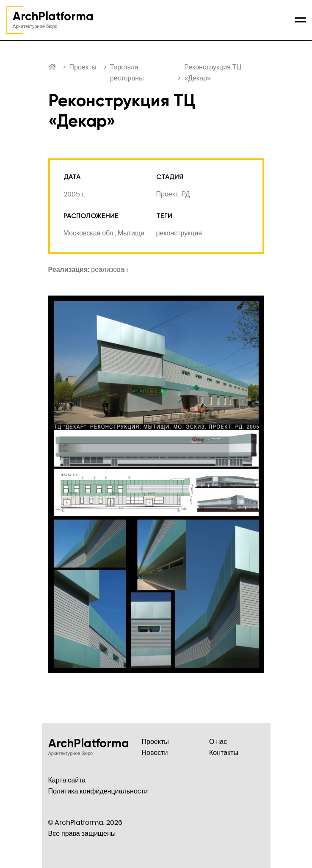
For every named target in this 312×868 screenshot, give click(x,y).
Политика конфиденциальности (98, 791)
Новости (155, 753)
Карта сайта (67, 780)
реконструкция (179, 233)
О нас (218, 742)
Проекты (83, 67)
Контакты (224, 753)
